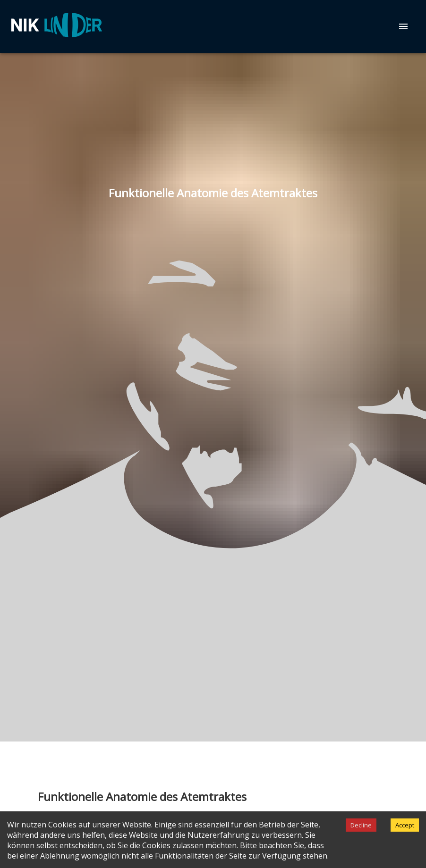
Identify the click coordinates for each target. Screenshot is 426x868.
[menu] (403, 26)
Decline (361, 825)
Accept (405, 825)
